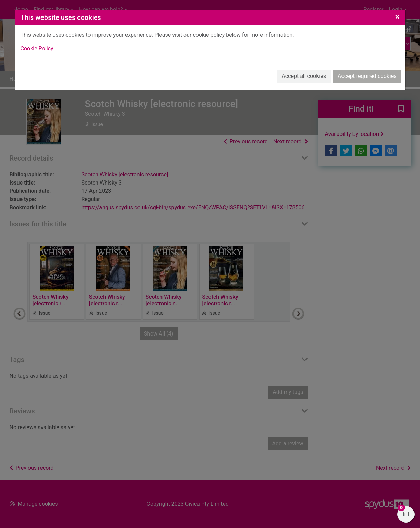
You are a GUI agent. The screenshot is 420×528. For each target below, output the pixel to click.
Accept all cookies (304, 76)
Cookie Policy (37, 49)
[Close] (398, 17)
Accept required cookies (367, 76)
